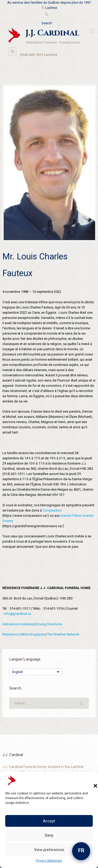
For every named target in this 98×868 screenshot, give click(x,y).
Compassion (52, 510)
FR (81, 851)
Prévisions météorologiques (24, 634)
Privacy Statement (49, 861)
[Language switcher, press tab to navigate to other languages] (36, 672)
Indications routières (18, 624)
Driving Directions (49, 624)
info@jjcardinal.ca (18, 614)
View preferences (49, 850)
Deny (49, 835)
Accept (49, 821)
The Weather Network (63, 634)
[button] (90, 781)
